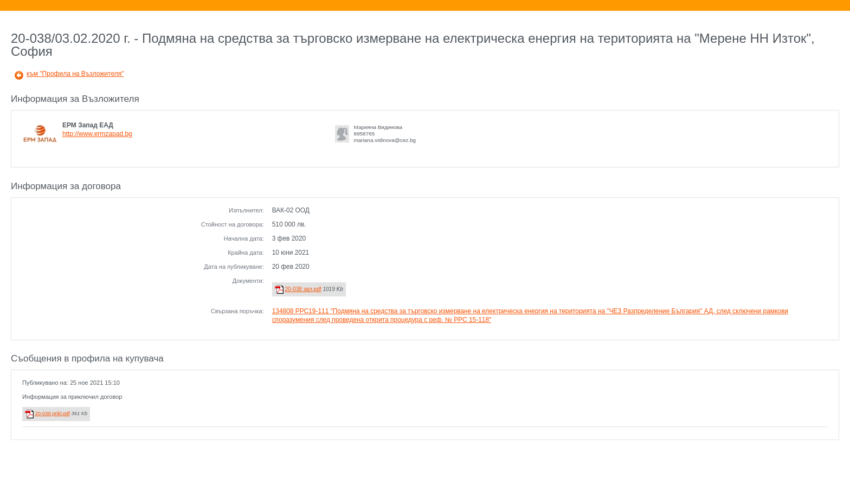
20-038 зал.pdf (303, 289)
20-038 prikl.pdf (53, 413)
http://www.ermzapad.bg (97, 134)
